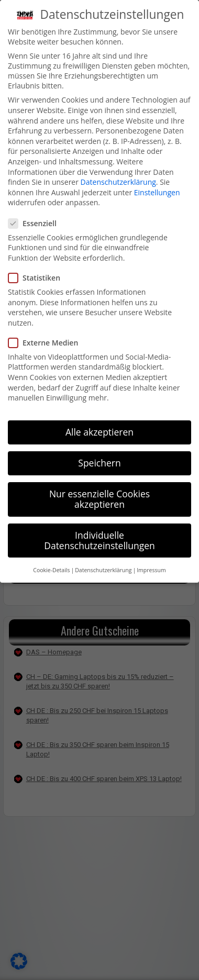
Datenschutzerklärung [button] (103, 570)
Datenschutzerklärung (118, 182)
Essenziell (37, 223)
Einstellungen (157, 192)
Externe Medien (47, 343)
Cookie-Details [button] (51, 570)
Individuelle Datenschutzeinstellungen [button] (99, 540)
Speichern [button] (99, 463)
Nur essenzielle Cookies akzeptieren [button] (99, 499)
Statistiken (38, 278)
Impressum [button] (151, 570)
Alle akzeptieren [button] (99, 432)
